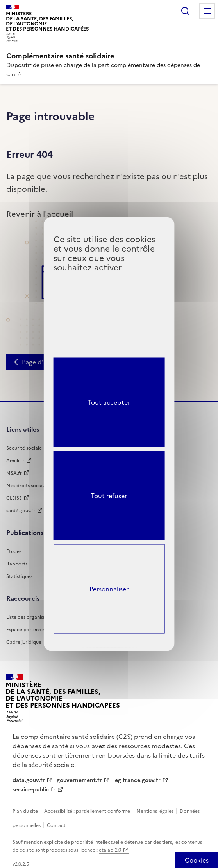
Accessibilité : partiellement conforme (88, 811)
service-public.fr (34, 790)
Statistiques (19, 576)
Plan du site (26, 811)
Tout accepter (109, 402)
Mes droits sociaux (27, 486)
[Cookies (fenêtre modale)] (197, 860)
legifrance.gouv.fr (137, 780)
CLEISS (14, 498)
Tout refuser (109, 495)
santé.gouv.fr (21, 511)
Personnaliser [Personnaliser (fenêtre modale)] (109, 589)
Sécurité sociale (24, 448)
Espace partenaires (28, 630)
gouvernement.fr (79, 780)
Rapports (17, 564)
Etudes (14, 551)
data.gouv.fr (29, 780)
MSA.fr (14, 473)
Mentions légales (155, 811)
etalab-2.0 (110, 850)
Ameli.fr (15, 461)
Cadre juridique (24, 642)
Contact (56, 825)
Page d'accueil (43, 362)
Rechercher (185, 11)
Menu (207, 11)
